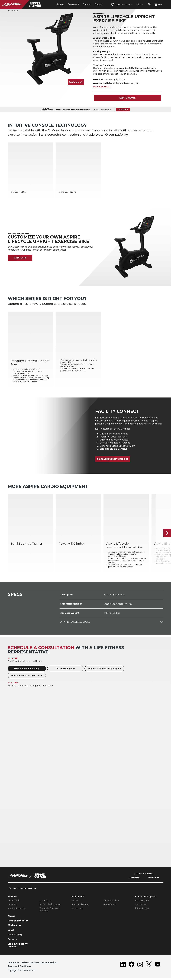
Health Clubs (14, 903)
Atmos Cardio (110, 906)
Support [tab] (87, 4)
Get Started (20, 260)
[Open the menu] (158, 4)
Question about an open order (27, 678)
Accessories (77, 910)
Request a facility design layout (104, 671)
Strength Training (80, 906)
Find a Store (15, 927)
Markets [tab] (60, 4)
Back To (13, 10)
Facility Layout (142, 903)
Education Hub (143, 910)
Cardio (75, 903)
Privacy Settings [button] (30, 965)
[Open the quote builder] (150, 4)
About (11, 918)
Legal (11, 932)
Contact (99, 4)
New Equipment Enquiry (27, 671)
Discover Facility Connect (113, 461)
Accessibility (15, 937)
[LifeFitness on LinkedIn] (123, 967)
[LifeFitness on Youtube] (158, 967)
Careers (12, 941)
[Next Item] (167, 535)
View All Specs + (102, 89)
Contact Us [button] (13, 965)
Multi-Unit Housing (17, 910)
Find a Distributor (18, 923)
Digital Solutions (111, 903)
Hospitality (13, 906)
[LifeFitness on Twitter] (149, 967)
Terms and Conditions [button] (19, 968)
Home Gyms (45, 903)
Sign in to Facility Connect (18, 947)
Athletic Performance (50, 906)
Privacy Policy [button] (49, 965)
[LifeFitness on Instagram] (140, 967)
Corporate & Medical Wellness (49, 912)
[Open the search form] (141, 4)
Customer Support (65, 671)
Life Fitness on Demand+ (114, 451)
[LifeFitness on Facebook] (132, 967)
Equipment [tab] (73, 4)
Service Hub (141, 906)
